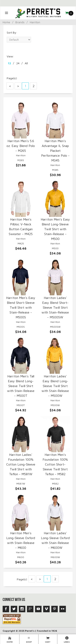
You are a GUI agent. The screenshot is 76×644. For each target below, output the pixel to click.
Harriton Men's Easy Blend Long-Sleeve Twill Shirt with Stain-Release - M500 (55, 229)
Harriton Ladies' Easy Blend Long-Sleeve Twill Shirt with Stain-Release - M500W (55, 386)
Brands (20, 22)
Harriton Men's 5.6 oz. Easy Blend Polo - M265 (21, 146)
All (26, 63)
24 (18, 63)
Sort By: (12, 32)
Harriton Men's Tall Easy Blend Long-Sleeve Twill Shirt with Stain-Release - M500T (21, 386)
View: (10, 56)
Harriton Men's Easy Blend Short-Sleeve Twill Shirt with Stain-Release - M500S (21, 307)
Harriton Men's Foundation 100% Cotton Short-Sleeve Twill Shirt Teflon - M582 (55, 464)
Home (6, 22)
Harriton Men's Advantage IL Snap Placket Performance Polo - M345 (55, 151)
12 (9, 63)
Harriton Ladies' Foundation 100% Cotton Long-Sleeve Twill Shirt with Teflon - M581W (21, 464)
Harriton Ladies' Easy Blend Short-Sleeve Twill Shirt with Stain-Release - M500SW (55, 307)
